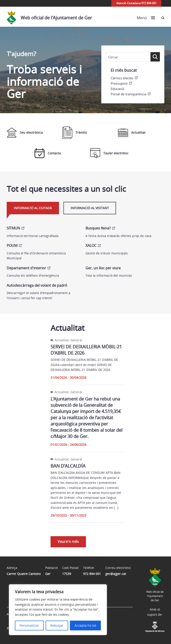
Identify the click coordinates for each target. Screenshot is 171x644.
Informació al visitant (90, 208)
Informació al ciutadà (33, 208)
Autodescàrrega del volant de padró (37, 285)
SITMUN (13, 228)
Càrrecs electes (122, 78)
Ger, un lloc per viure (103, 268)
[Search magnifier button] (155, 57)
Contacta (48, 153)
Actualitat (132, 133)
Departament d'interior (26, 268)
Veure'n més (68, 542)
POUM (12, 245)
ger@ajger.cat (116, 574)
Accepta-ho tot (85, 625)
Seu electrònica (25, 133)
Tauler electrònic (109, 153)
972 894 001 (92, 574)
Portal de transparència (128, 94)
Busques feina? (98, 228)
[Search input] (128, 57)
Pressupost (119, 83)
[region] (58, 610)
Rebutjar (57, 625)
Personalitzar (29, 625)
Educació (117, 89)
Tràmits (75, 133)
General (76, 340)
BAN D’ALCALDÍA (68, 466)
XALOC (91, 245)
